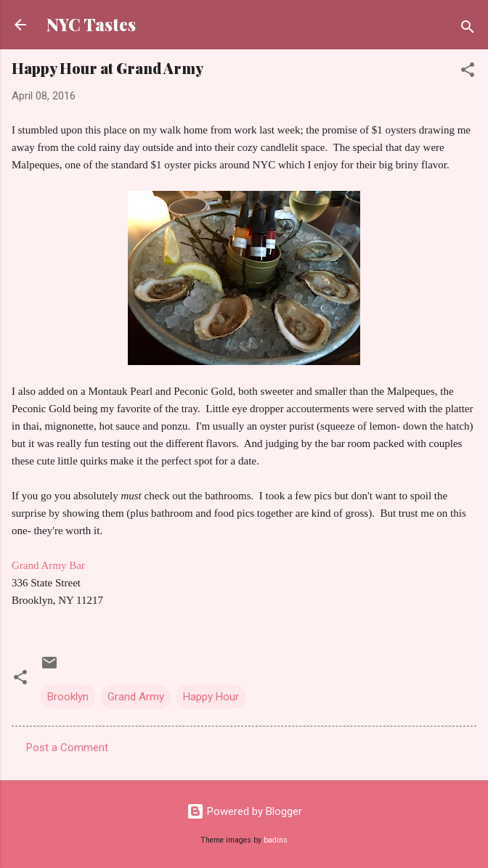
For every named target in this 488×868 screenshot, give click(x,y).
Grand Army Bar (48, 565)
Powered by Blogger (244, 811)
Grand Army (136, 697)
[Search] (468, 29)
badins (276, 840)
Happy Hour (211, 697)
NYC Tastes (91, 24)
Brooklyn (68, 697)
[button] (468, 72)
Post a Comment (67, 748)
